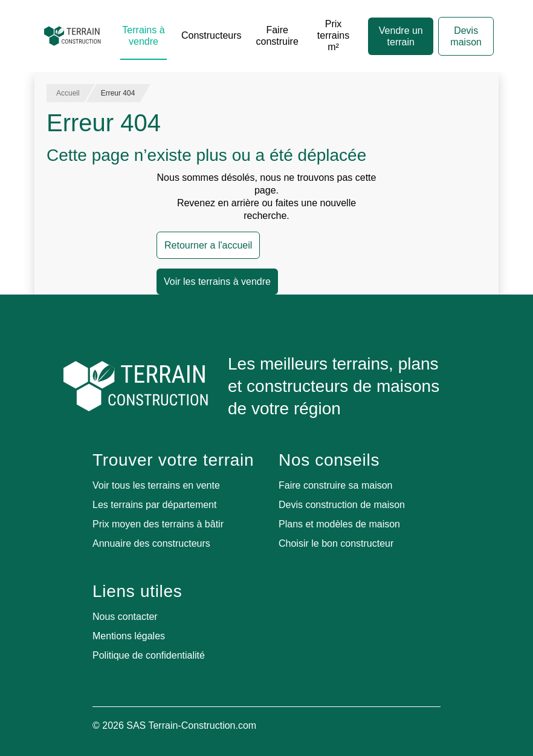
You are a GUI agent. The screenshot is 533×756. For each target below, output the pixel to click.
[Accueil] (73, 36)
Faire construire (277, 36)
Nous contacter (125, 617)
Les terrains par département (154, 505)
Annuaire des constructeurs (151, 543)
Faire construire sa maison (336, 485)
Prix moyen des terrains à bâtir (158, 524)
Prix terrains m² (333, 35)
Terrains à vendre (143, 36)
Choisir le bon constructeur (336, 543)
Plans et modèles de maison (339, 524)
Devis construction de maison (342, 505)
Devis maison (466, 36)
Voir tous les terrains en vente (156, 485)
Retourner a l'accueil (208, 245)
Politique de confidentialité (149, 655)
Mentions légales (129, 636)
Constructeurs (212, 35)
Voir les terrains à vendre (217, 282)
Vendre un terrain (401, 36)
